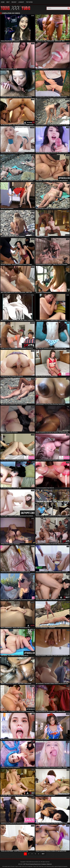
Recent (14, 2)
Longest (21, 2)
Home (3, 2)
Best (8, 2)
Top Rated (29, 2)
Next (43, 854)
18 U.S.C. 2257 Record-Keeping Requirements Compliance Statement (35, 864)
